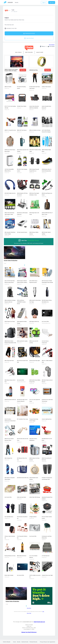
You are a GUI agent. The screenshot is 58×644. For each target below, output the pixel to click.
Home (15, 642)
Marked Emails (25, 642)
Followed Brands (33, 642)
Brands (17, 2)
